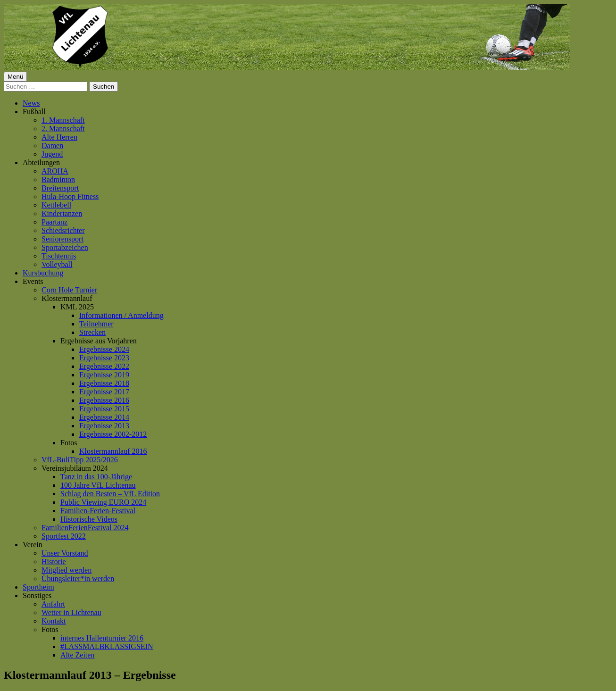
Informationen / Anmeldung (121, 315)
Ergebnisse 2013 (104, 426)
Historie (54, 562)
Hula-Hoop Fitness (70, 196)
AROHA (55, 171)
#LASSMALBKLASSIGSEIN (107, 646)
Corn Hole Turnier (69, 290)
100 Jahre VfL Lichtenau (98, 485)
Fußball (34, 112)
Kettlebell (56, 205)
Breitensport (60, 188)
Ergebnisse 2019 (104, 375)
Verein (33, 545)
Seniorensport (62, 239)
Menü (15, 77)
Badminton (58, 179)
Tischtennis (59, 256)
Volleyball (57, 264)
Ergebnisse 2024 (104, 349)
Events (33, 281)
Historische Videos (89, 519)
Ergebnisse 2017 (104, 392)
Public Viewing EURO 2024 (103, 502)
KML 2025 (77, 307)
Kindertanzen (62, 213)
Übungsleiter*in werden (78, 579)
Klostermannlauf (67, 298)
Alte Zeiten (77, 655)
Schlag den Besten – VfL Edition (110, 494)
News (31, 103)
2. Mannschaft (63, 129)
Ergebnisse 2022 (104, 366)
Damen (52, 146)
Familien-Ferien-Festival (98, 511)
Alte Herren (59, 137)
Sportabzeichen (65, 247)
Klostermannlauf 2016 (113, 451)
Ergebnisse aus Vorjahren (99, 341)
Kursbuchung (43, 273)
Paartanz (54, 222)
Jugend (52, 154)
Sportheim (38, 587)
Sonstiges (37, 595)
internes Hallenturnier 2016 (102, 638)
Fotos (69, 443)
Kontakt (54, 621)
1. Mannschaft (63, 120)
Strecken (92, 332)
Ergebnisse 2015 (104, 409)
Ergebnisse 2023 (104, 358)
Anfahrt (53, 604)
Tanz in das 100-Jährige (96, 477)
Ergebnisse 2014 (104, 417)
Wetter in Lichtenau (71, 612)
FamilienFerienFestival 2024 (85, 528)
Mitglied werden (67, 570)
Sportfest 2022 (64, 536)
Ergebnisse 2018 (104, 383)
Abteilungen (41, 162)
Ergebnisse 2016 (104, 400)
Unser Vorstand (65, 553)
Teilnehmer (96, 324)
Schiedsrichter (63, 230)
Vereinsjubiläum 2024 (75, 468)
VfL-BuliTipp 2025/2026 (80, 460)
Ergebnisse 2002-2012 (113, 434)
